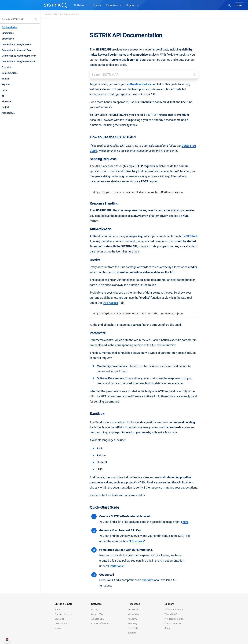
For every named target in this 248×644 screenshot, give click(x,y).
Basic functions (10, 73)
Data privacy (61, 623)
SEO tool (192, 236)
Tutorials (132, 633)
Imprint (58, 628)
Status (168, 628)
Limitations (8, 33)
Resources (114, 5)
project (5, 107)
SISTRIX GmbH (63, 604)
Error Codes (8, 39)
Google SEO (97, 614)
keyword (6, 84)
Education (60, 619)
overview (148, 580)
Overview (7, 67)
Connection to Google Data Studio (19, 61)
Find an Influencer (100, 623)
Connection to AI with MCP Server (19, 56)
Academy (132, 619)
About (58, 610)
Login (239, 5)
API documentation (174, 619)
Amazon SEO (98, 619)
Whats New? (171, 614)
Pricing (97, 5)
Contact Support (173, 623)
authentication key (139, 84)
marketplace (8, 113)
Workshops (133, 614)
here (185, 522)
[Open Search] (229, 5)
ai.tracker (7, 101)
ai (3, 96)
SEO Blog (132, 623)
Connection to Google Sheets (17, 44)
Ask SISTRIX (134, 610)
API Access (111, 303)
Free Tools (133, 628)
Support (133, 5)
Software (81, 5)
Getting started (10, 27)
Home (47, 14)
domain (6, 79)
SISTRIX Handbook (174, 610)
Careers (63, 614)
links (4, 90)
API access (137, 541)
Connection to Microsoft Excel (17, 50)
